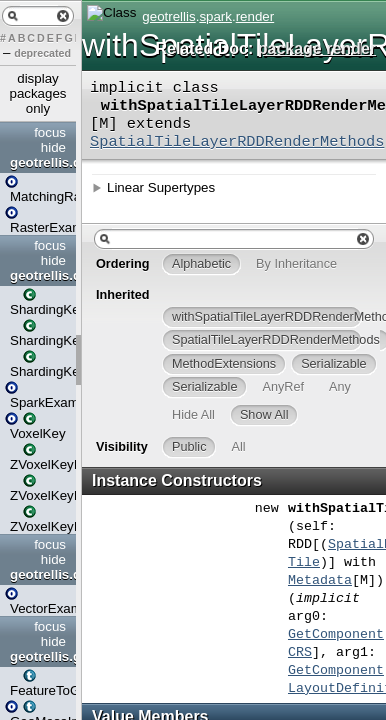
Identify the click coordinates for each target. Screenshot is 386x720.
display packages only (37, 93)
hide (53, 147)
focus (50, 132)
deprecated (42, 53)
